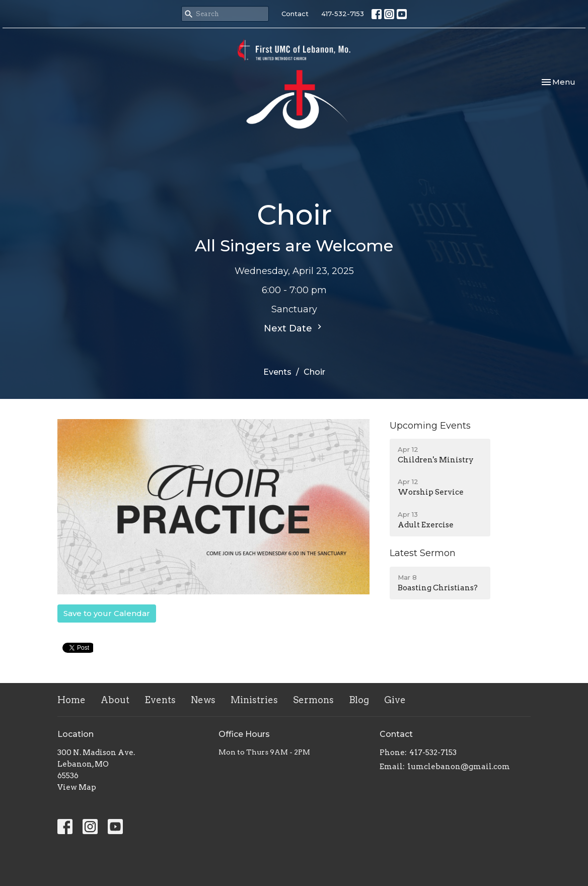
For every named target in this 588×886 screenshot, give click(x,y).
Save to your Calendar (107, 613)
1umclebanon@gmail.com (459, 767)
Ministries (254, 700)
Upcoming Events (430, 426)
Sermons (313, 700)
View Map (77, 787)
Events (277, 372)
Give (395, 700)
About (115, 700)
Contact (295, 14)
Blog (359, 700)
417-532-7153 (343, 14)
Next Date (294, 328)
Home (71, 700)
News (203, 700)
